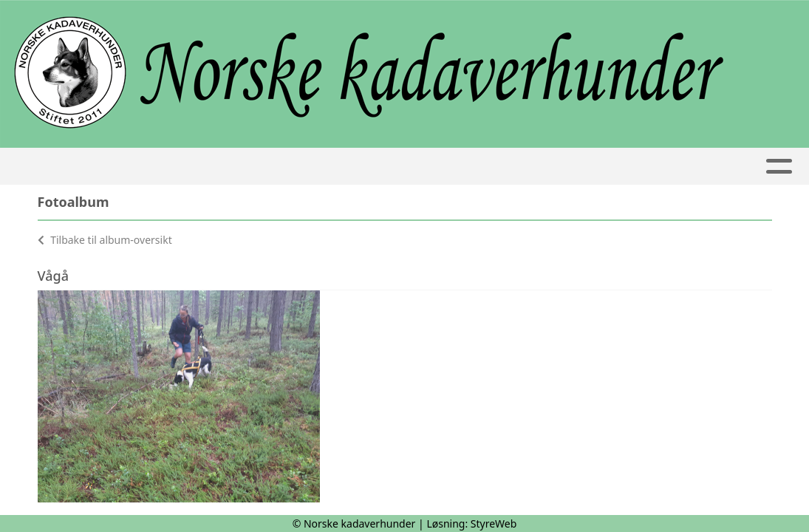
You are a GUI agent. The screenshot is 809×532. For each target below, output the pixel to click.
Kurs (291, 167)
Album (553, 167)
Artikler (372, 167)
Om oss (116, 167)
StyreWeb (494, 524)
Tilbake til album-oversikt (105, 240)
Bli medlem (630, 167)
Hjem (48, 167)
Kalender (207, 167)
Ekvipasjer (470, 167)
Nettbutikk (731, 167)
